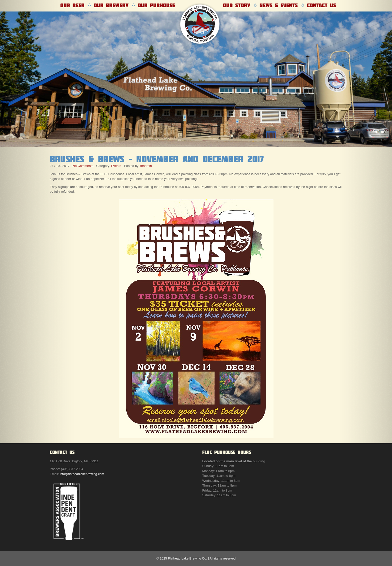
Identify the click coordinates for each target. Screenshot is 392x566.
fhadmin (146, 166)
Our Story (237, 5)
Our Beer (72, 5)
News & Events (279, 5)
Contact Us (321, 5)
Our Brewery (111, 5)
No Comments (83, 166)
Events (116, 166)
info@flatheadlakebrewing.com (82, 474)
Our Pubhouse (156, 5)
